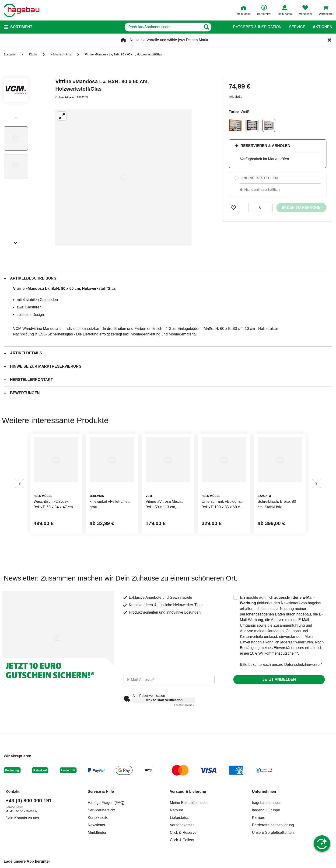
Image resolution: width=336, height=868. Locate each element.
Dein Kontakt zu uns (22, 818)
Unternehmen (264, 791)
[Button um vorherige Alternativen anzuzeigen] (20, 484)
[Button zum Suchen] (217, 27)
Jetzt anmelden (279, 679)
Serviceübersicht (101, 810)
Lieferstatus (180, 818)
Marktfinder (97, 832)
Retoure (177, 810)
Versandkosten (182, 825)
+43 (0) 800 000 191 (29, 801)
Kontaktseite (98, 818)
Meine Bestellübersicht (189, 803)
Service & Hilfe (101, 791)
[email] (169, 680)
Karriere (259, 818)
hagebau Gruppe (266, 810)
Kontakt (13, 791)
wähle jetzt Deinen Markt (188, 40)
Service (297, 27)
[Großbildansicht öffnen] (123, 178)
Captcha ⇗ (184, 705)
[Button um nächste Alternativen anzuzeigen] (316, 484)
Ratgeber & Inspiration (257, 27)
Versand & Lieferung (188, 791)
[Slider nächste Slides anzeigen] (16, 241)
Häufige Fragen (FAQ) (106, 803)
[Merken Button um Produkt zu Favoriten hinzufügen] (233, 208)
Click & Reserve (183, 832)
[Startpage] (22, 10)
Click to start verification (163, 700)
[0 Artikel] (260, 208)
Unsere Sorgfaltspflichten (273, 832)
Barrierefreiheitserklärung (273, 825)
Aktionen (322, 27)
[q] (163, 27)
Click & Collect (182, 840)
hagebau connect (266, 803)
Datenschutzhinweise (302, 665)
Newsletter (97, 825)
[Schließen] (329, 40)
